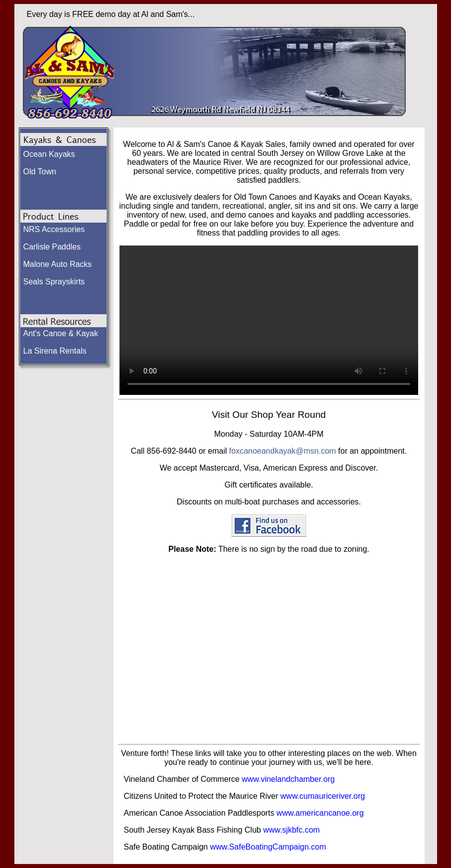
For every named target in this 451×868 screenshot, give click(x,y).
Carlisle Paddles (52, 247)
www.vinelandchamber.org (288, 779)
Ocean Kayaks (49, 154)
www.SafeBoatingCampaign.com (268, 847)
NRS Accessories (54, 229)
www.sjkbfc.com (292, 830)
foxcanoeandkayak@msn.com (282, 451)
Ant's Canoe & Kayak (61, 333)
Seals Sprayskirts (54, 282)
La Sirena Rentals (55, 351)
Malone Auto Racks (58, 264)
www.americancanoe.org (320, 813)
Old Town (40, 172)
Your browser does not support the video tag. (269, 320)
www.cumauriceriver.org (323, 796)
